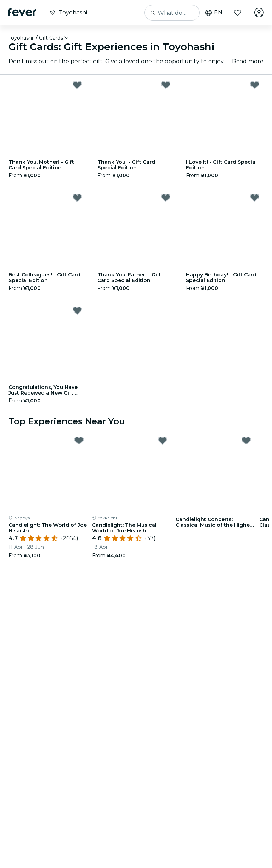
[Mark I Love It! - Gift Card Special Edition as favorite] (255, 85)
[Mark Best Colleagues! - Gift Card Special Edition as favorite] (77, 198)
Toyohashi (21, 38)
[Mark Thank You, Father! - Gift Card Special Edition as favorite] (166, 198)
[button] (54, 38)
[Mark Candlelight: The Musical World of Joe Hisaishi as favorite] (163, 441)
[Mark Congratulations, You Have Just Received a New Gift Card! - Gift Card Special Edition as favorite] (77, 310)
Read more (248, 61)
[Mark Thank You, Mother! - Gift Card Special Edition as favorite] (77, 85)
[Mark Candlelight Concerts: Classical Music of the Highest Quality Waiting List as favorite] (246, 441)
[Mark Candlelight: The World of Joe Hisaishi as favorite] (79, 441)
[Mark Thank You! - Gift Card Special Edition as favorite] (166, 85)
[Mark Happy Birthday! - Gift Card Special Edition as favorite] (255, 198)
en (213, 13)
